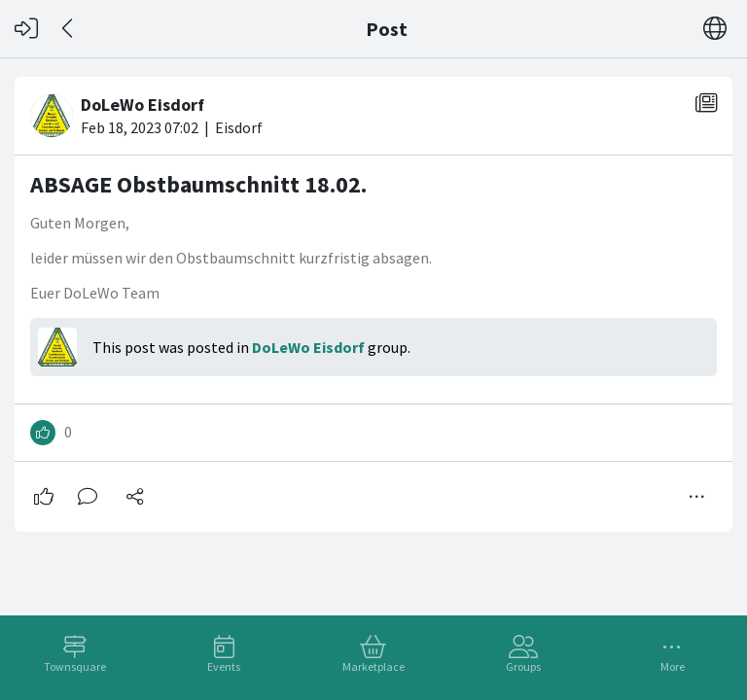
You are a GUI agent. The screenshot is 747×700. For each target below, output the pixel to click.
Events (224, 666)
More (673, 666)
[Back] (69, 29)
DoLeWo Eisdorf (308, 347)
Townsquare (75, 666)
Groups (523, 666)
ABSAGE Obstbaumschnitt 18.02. (198, 184)
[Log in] (26, 29)
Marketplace (373, 666)
